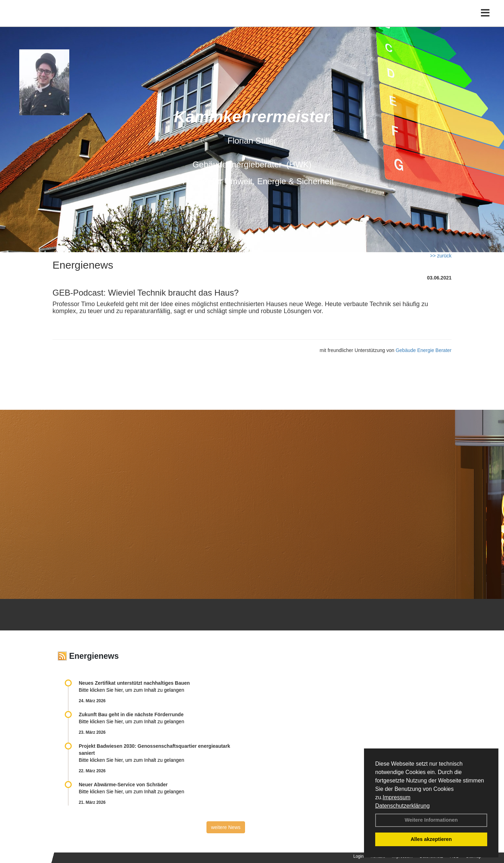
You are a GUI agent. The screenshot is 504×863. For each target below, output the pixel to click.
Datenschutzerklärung (402, 806)
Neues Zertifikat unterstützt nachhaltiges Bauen (134, 683)
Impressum (396, 797)
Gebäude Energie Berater (423, 350)
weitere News (226, 827)
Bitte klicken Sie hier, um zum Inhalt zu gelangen (131, 690)
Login (359, 856)
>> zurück (441, 256)
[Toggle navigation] (485, 20)
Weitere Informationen (431, 820)
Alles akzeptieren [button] (431, 839)
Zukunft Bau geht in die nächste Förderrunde (131, 714)
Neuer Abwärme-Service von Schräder (123, 785)
